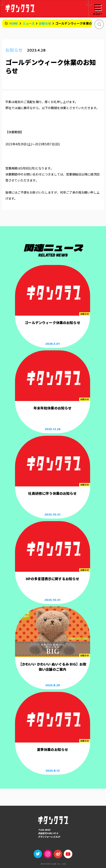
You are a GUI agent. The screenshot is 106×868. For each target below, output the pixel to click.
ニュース (29, 23)
